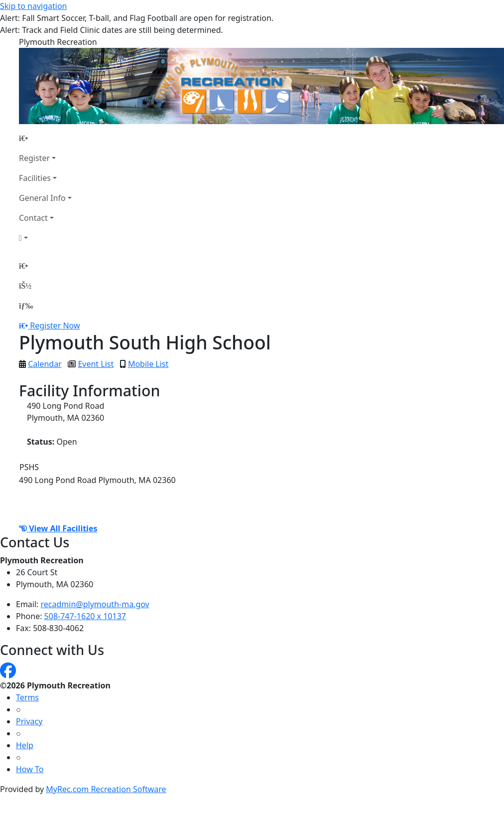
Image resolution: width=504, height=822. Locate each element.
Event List (96, 364)
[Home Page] (45, 138)
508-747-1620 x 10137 (85, 616)
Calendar (45, 364)
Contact (33, 218)
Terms (27, 697)
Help (25, 745)
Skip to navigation (33, 6)
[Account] (45, 238)
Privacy (29, 721)
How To (30, 769)
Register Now (55, 326)
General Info (42, 198)
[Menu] (26, 306)
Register (34, 158)
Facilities (35, 178)
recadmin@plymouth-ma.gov (95, 604)
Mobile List (148, 364)
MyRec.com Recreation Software (106, 789)
